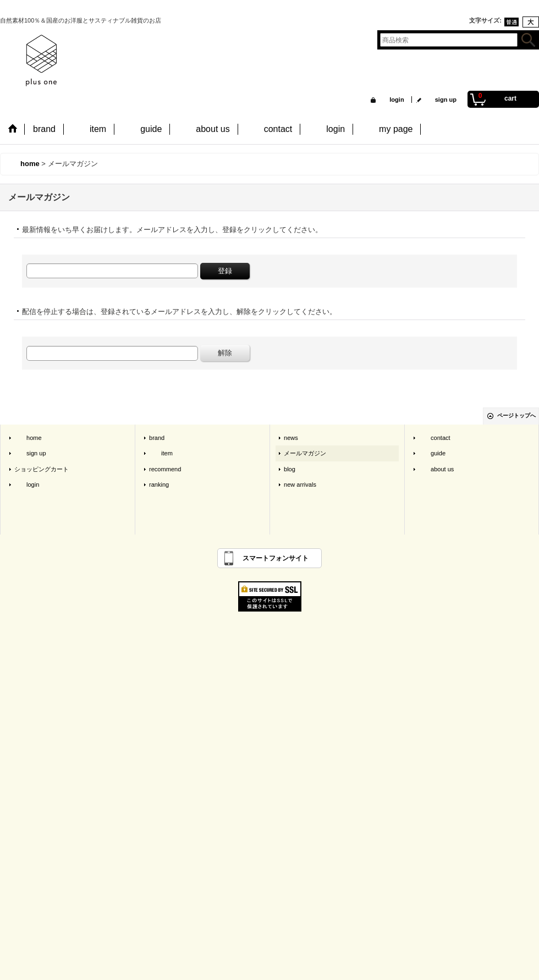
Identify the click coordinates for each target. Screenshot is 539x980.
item (161, 453)
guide (432, 453)
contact (435, 438)
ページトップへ (516, 415)
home (28, 438)
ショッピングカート (42, 469)
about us (436, 469)
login (391, 100)
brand (157, 438)
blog (290, 469)
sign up (440, 100)
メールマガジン (305, 453)
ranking (159, 485)
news (291, 438)
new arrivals (300, 485)
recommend (165, 469)
